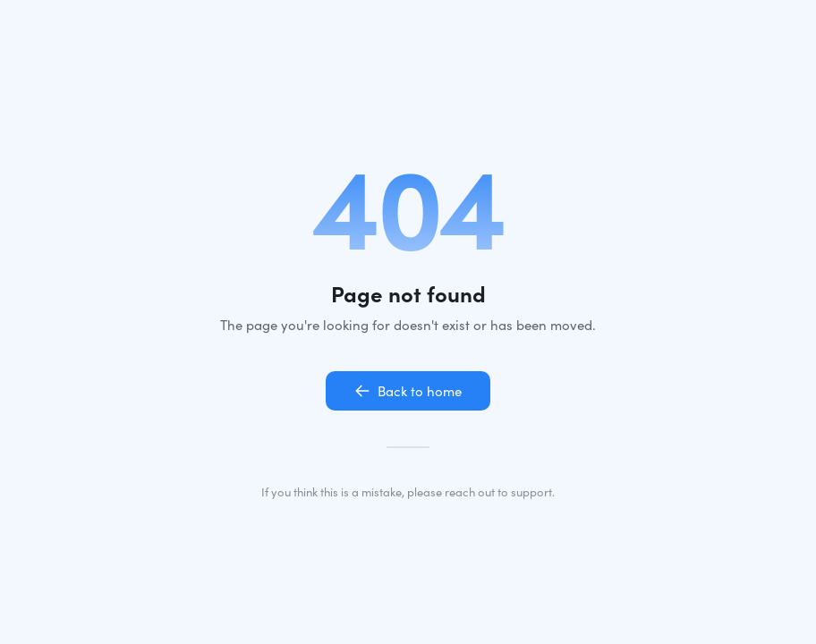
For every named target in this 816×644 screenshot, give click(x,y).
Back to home (408, 391)
